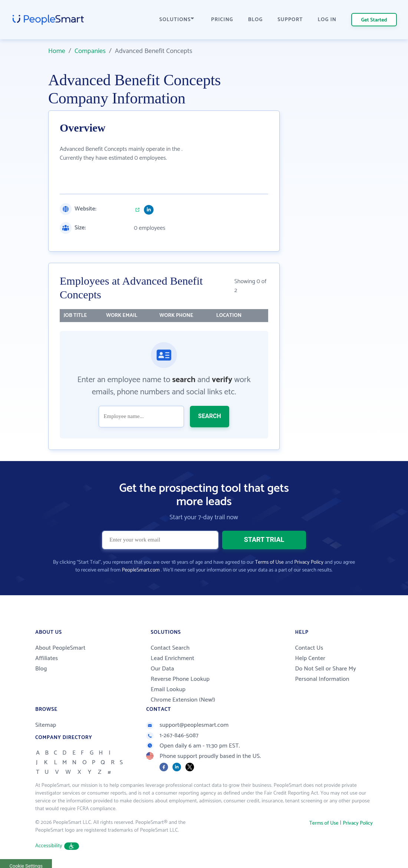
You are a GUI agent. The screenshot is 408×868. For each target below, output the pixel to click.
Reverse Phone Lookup (180, 679)
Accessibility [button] (57, 846)
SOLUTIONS (177, 20)
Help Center (310, 658)
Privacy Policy (309, 562)
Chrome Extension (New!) (183, 700)
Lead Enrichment (172, 658)
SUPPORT (290, 20)
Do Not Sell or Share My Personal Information (325, 674)
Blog (41, 669)
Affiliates (47, 658)
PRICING (222, 20)
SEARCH (210, 416)
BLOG (256, 20)
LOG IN (327, 20)
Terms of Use (269, 562)
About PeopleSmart (60, 648)
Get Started (374, 20)
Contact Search (170, 648)
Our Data (162, 669)
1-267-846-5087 (172, 736)
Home (57, 51)
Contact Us (309, 648)
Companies (90, 51)
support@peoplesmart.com (187, 725)
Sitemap (46, 725)
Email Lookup (168, 690)
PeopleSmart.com (141, 570)
